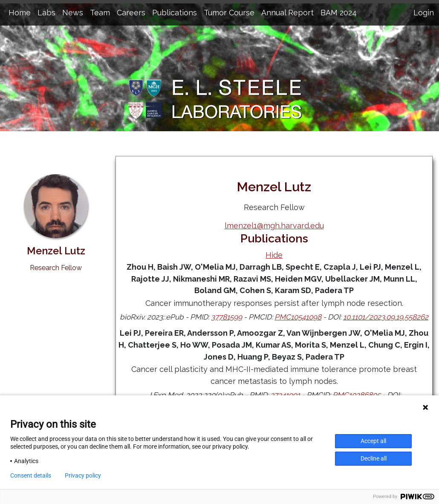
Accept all (373, 441)
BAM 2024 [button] (339, 13)
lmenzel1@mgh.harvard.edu (274, 226)
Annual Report (287, 13)
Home (20, 13)
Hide (274, 255)
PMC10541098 (298, 317)
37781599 (227, 317)
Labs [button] (46, 13)
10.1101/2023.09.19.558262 (386, 317)
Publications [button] (175, 13)
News (73, 13)
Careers (131, 13)
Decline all (374, 458)
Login (424, 13)
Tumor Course (229, 13)
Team (100, 13)
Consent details (31, 475)
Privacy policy (83, 475)
